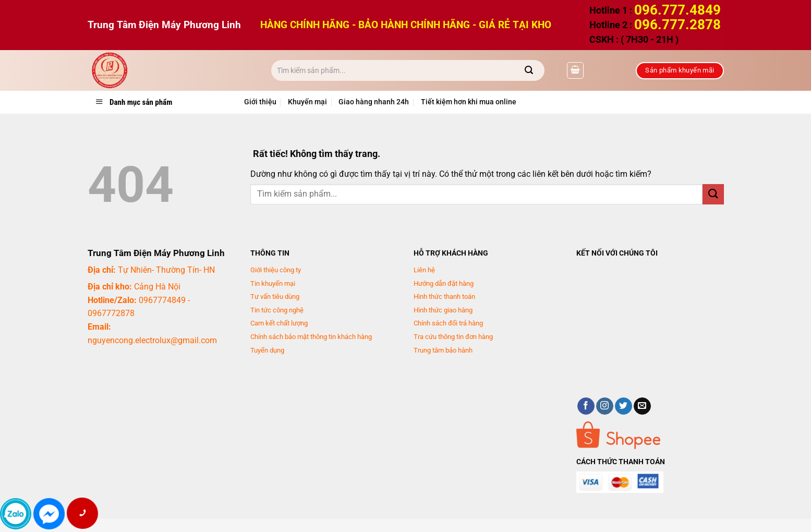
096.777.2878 (677, 25)
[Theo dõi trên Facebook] (586, 406)
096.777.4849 (677, 10)
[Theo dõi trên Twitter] (624, 406)
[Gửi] (529, 70)
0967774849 (162, 300)
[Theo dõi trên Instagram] (605, 406)
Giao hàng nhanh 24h (374, 102)
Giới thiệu (260, 102)
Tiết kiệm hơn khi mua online (469, 102)
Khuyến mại (307, 102)
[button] (575, 70)
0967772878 (111, 313)
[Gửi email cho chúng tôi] (642, 406)
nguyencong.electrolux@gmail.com (152, 340)
